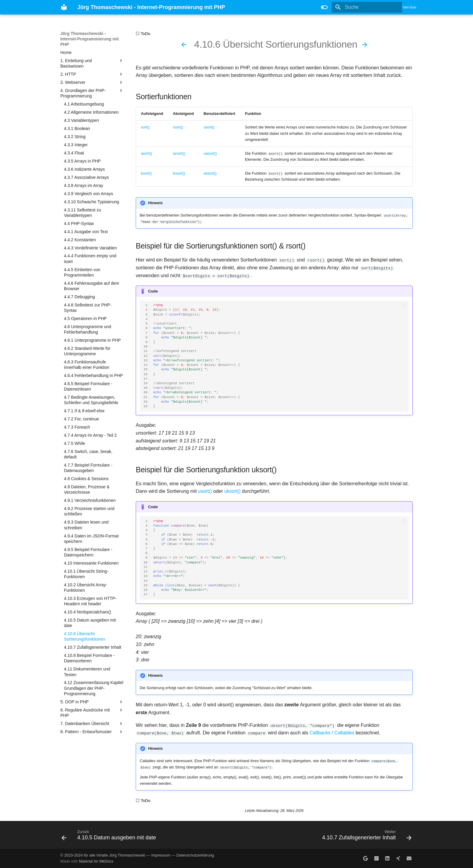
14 (146, 365)
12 (146, 356)
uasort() (210, 153)
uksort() (210, 173)
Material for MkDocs (96, 861)
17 (146, 379)
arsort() (179, 153)
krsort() (179, 173)
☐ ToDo (143, 34)
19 (146, 388)
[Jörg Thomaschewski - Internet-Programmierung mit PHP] (64, 7)
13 (146, 360)
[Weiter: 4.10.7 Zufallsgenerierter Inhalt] (365, 45)
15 (146, 370)
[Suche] (367, 7)
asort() (146, 153)
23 (146, 406)
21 (146, 397)
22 (146, 402)
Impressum (161, 855)
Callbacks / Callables (332, 733)
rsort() (178, 127)
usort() (209, 127)
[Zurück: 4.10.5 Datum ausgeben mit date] (184, 45)
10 (146, 347)
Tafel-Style (409, 7)
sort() (145, 127)
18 (146, 383)
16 (146, 374)
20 (146, 393)
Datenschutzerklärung (195, 855)
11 (146, 351)
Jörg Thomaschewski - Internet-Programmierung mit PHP (90, 39)
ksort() (146, 173)
